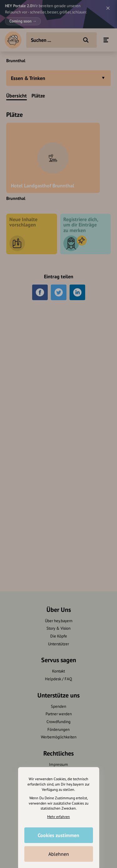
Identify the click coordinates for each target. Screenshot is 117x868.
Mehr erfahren (58, 817)
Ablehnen (59, 854)
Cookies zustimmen (58, 835)
